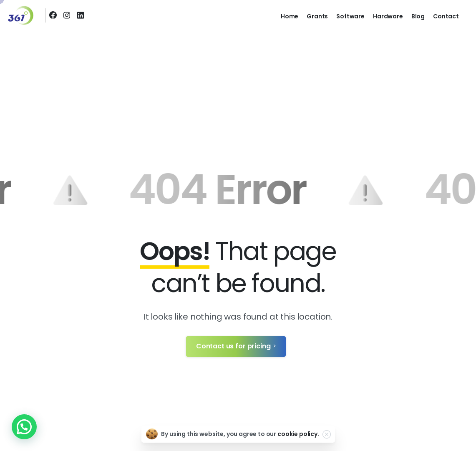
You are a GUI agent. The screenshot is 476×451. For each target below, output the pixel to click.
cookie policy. (298, 434)
